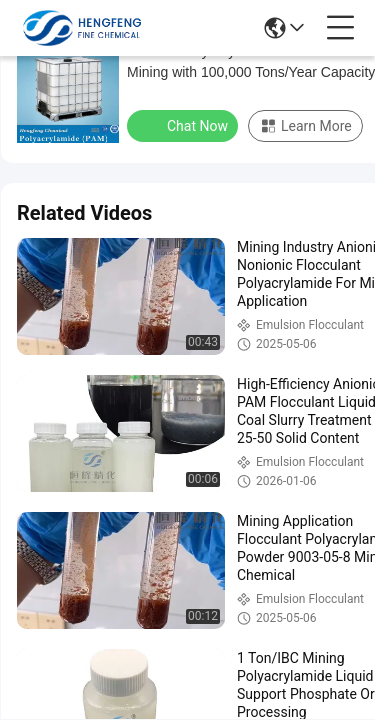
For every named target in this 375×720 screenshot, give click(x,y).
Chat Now (184, 125)
